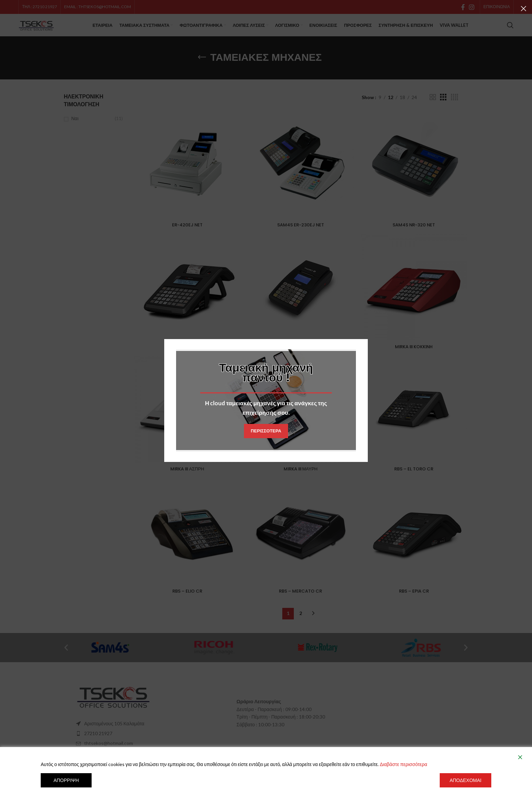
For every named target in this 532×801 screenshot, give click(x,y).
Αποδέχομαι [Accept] (465, 780)
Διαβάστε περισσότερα (403, 764)
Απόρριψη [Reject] (66, 780)
